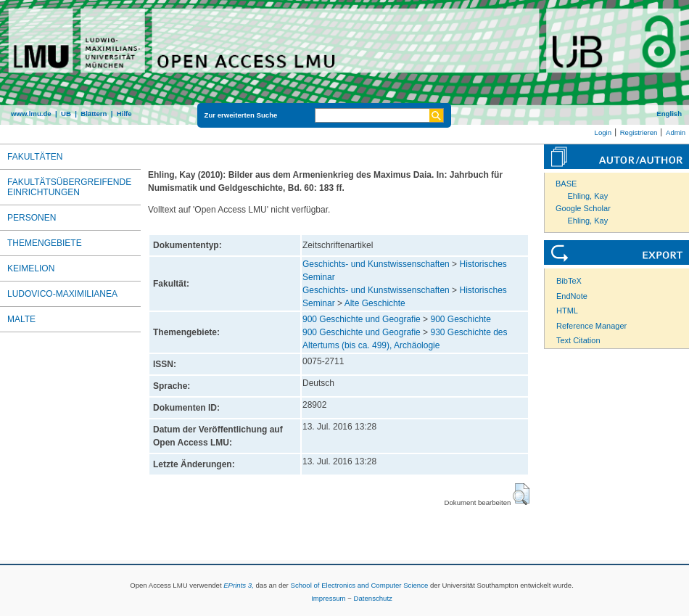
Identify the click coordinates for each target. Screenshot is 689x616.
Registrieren (639, 132)
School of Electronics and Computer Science (359, 585)
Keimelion (31, 268)
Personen (32, 218)
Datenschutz (373, 598)
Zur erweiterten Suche (241, 115)
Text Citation (578, 340)
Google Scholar (583, 208)
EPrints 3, (239, 585)
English (669, 114)
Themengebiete (45, 243)
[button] (521, 494)
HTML (567, 311)
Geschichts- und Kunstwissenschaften (376, 264)
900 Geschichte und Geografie (362, 319)
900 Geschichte (460, 319)
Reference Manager (591, 326)
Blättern (94, 114)
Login (603, 132)
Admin (676, 132)
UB (66, 114)
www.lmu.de (31, 114)
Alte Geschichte (375, 303)
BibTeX (569, 281)
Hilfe (124, 114)
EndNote (572, 296)
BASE (566, 184)
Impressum (328, 598)
